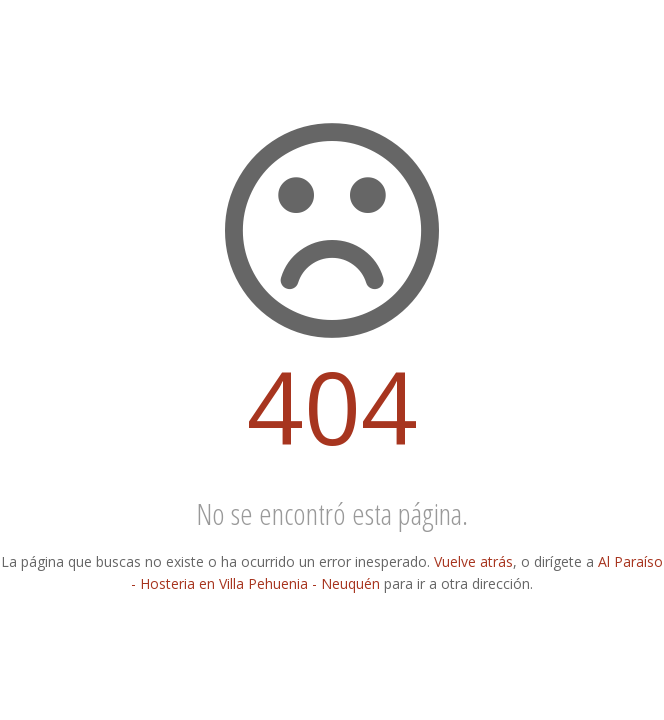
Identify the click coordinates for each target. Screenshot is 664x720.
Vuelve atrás (473, 561)
